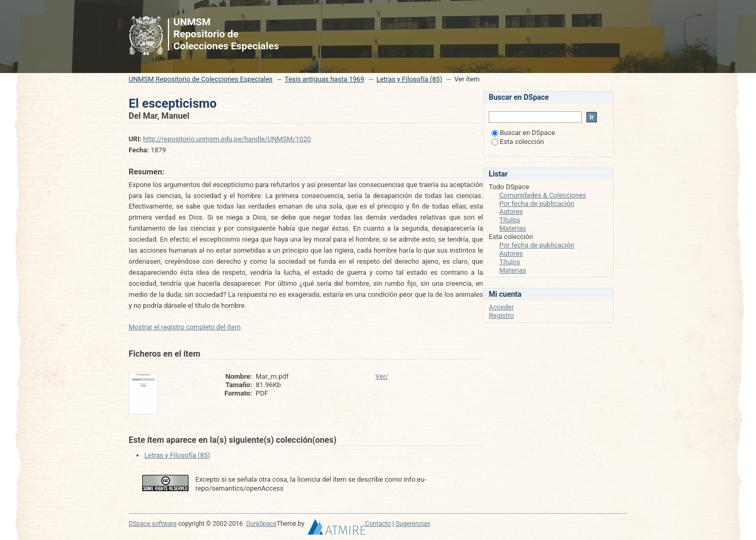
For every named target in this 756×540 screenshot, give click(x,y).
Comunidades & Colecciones (543, 195)
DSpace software (153, 524)
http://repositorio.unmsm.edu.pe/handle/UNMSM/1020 (227, 139)
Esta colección (518, 142)
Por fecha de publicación (537, 204)
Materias (513, 228)
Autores (511, 211)
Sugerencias (413, 524)
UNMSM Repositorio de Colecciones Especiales (201, 79)
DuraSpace (261, 524)
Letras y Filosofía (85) (409, 79)
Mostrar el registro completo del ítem (185, 327)
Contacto (378, 524)
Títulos (510, 220)
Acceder (501, 307)
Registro (501, 315)
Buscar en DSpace (523, 133)
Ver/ (382, 376)
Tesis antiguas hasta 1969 (324, 79)
